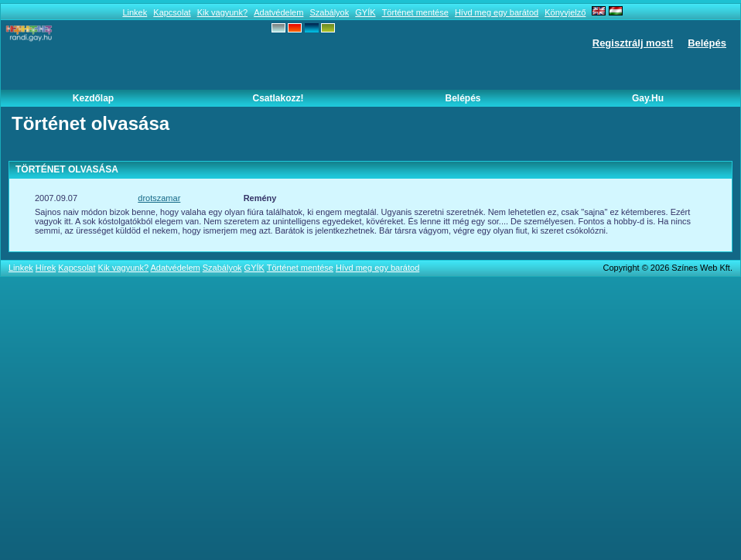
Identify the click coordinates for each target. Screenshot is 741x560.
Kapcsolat (172, 12)
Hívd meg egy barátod (497, 12)
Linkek (135, 12)
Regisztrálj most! (633, 43)
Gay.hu (648, 98)
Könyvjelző (565, 12)
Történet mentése (415, 12)
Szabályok (329, 12)
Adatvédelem (278, 12)
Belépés (707, 43)
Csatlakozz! (278, 98)
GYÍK (365, 12)
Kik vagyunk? (222, 12)
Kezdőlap (93, 98)
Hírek (46, 268)
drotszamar (159, 198)
